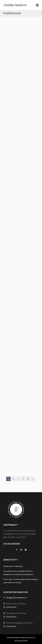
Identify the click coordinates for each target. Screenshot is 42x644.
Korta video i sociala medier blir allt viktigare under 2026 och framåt (21, 581)
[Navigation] (37, 5)
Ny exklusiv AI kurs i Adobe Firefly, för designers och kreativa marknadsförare (18, 573)
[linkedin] (26, 550)
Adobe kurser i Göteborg (13, 566)
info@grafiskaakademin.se (16, 598)
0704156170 (11, 607)
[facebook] (16, 550)
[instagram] (21, 550)
